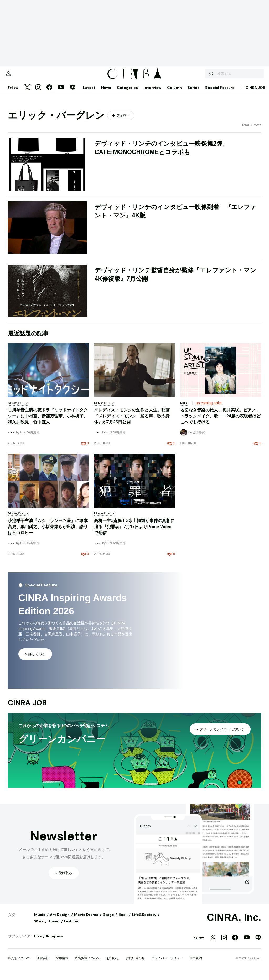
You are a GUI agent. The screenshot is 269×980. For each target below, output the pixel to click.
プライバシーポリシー (167, 963)
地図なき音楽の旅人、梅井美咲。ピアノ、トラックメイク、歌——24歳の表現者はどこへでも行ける (220, 421)
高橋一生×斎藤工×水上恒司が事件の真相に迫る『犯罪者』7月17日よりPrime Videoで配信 (134, 532)
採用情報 (62, 963)
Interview (152, 93)
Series (193, 93)
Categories (127, 93)
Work (39, 926)
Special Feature (220, 93)
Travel (54, 926)
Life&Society (144, 920)
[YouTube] (61, 93)
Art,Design (60, 920)
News (106, 93)
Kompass (55, 941)
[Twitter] (27, 93)
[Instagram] (38, 93)
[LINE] (73, 93)
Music (40, 920)
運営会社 (43, 963)
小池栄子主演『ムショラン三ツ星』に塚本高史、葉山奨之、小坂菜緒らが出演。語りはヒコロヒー (48, 532)
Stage (108, 920)
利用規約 (196, 963)
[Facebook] (49, 93)
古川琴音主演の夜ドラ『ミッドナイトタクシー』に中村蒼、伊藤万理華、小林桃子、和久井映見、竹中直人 (48, 421)
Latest (89, 93)
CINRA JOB (255, 93)
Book (123, 920)
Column (174, 93)
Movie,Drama (86, 920)
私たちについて (19, 963)
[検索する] (200, 76)
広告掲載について (87, 963)
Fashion (71, 926)
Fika (38, 941)
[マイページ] (19, 76)
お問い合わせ (135, 963)
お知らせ (113, 963)
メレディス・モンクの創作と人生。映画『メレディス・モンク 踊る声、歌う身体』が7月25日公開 (132, 421)
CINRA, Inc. (234, 923)
